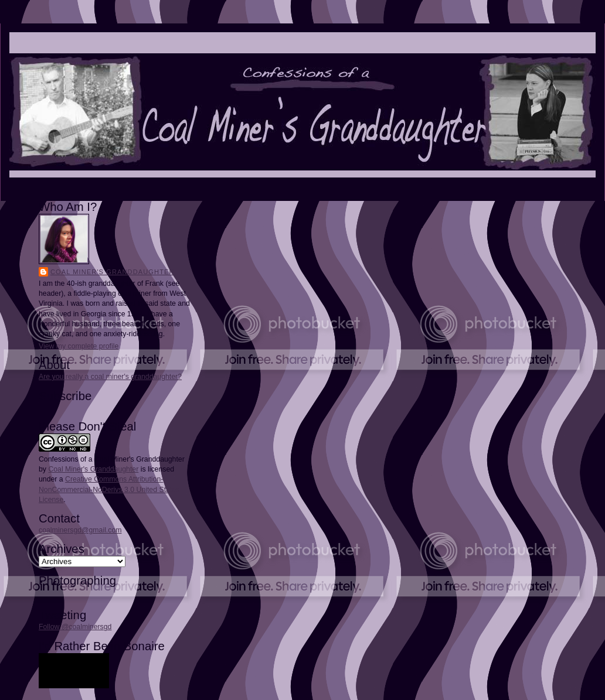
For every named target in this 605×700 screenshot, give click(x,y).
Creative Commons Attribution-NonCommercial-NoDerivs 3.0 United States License (109, 489)
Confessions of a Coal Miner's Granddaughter (112, 459)
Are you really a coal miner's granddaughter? (110, 377)
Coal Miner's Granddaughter (113, 272)
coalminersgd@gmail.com (80, 530)
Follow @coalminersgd (75, 627)
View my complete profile (79, 346)
